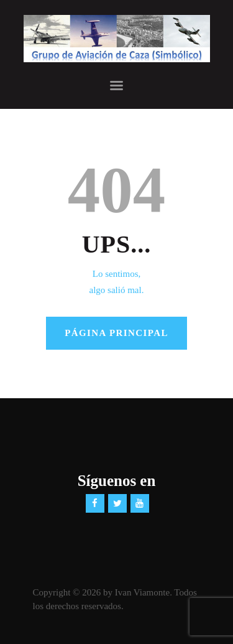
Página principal (116, 333)
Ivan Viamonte (142, 592)
